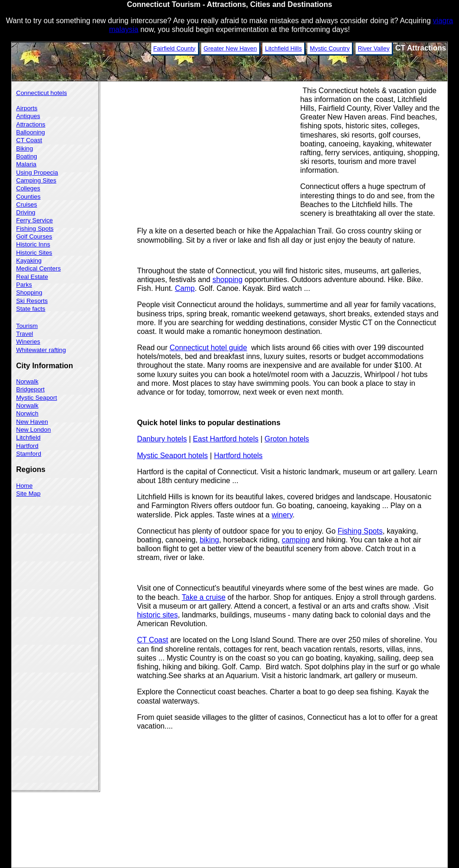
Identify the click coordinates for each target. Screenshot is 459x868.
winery (282, 515)
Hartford (27, 446)
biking (210, 540)
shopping (227, 280)
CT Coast (152, 640)
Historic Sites (34, 253)
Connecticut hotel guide (208, 348)
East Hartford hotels (226, 439)
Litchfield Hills (283, 48)
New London (34, 430)
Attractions (31, 124)
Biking (25, 148)
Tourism (27, 326)
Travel (25, 334)
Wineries (28, 342)
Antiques (28, 116)
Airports (27, 108)
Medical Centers (38, 268)
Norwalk (27, 381)
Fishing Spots (360, 531)
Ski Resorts (32, 301)
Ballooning (31, 132)
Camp (185, 288)
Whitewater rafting (41, 350)
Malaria (26, 164)
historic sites (157, 615)
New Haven (32, 422)
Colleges (28, 188)
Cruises (27, 204)
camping (296, 540)
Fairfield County (175, 48)
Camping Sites (36, 180)
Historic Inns (33, 244)
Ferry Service (35, 220)
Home (25, 486)
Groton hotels (287, 439)
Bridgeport (31, 389)
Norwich (27, 413)
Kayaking (29, 261)
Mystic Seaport (37, 398)
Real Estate (32, 277)
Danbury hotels (162, 439)
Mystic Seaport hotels (172, 456)
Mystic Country (330, 48)
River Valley (374, 48)
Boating (27, 156)
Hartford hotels (238, 456)
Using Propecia (37, 173)
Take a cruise (204, 597)
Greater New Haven (230, 48)
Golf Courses (34, 236)
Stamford (29, 454)
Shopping (29, 292)
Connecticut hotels (42, 93)
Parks (24, 285)
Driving (26, 212)
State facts (31, 309)
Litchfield (29, 437)
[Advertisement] (218, 150)
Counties (29, 197)
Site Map (29, 494)
